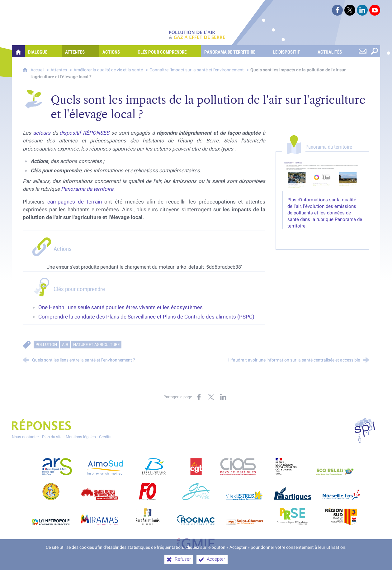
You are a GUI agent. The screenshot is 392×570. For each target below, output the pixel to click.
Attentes (59, 70)
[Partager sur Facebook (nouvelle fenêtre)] (199, 397)
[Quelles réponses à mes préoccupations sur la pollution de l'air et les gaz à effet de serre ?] (18, 51)
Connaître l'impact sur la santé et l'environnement (197, 70)
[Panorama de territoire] (236, 51)
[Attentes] (81, 51)
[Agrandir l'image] (322, 176)
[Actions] (117, 51)
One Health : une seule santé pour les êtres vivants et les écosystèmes (120, 307)
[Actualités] (335, 51)
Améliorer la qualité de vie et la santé (108, 70)
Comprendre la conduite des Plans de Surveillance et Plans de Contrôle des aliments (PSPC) (146, 317)
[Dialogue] (43, 51)
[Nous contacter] (362, 51)
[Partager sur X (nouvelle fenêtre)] (211, 397)
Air (65, 345)
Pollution (46, 345)
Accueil (38, 70)
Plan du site (52, 437)
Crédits (105, 437)
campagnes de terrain (75, 202)
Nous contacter (25, 437)
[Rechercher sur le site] (374, 51)
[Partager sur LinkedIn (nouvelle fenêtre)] (223, 397)
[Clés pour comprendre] (168, 51)
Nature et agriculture (96, 345)
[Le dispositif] (292, 51)
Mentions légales (81, 437)
